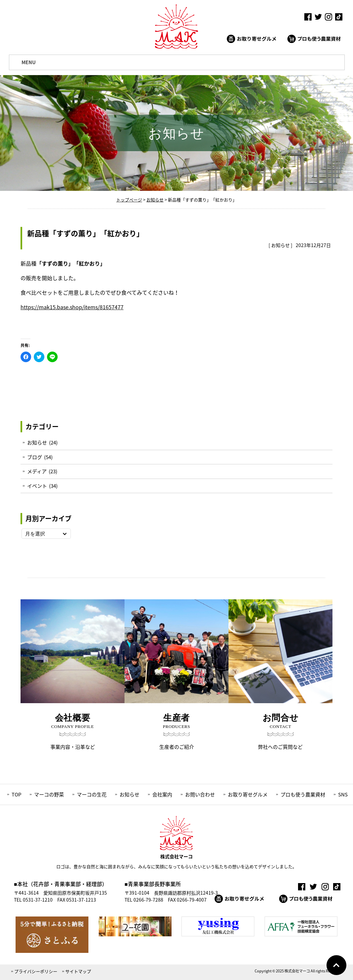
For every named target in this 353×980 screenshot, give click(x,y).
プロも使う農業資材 (303, 794)
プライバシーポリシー (36, 971)
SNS (343, 794)
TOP (16, 794)
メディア (37, 471)
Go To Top (336, 965)
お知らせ (280, 245)
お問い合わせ (200, 794)
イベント (37, 486)
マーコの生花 (92, 794)
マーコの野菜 (49, 794)
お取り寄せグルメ (248, 794)
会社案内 (162, 794)
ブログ (35, 457)
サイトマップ (78, 971)
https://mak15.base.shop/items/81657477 (72, 307)
